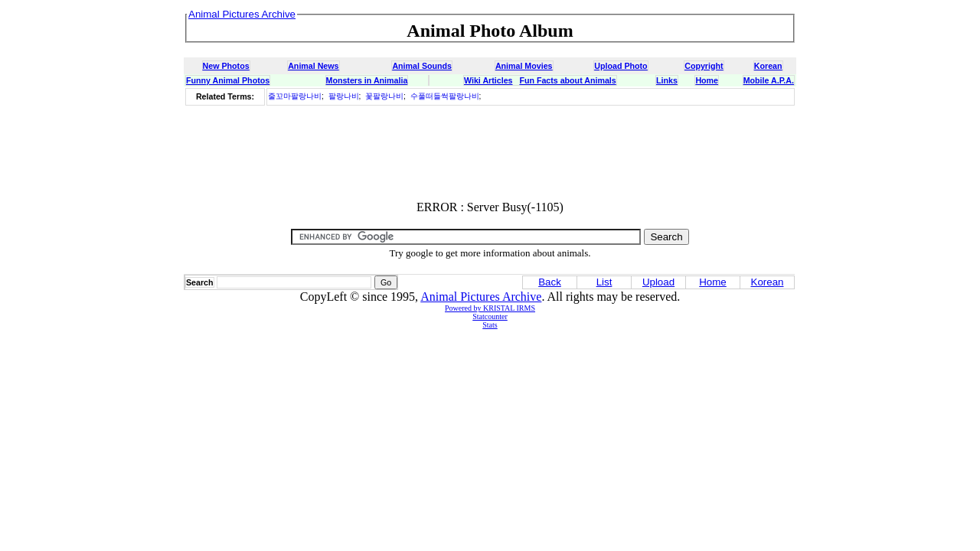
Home (707, 80)
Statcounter (490, 316)
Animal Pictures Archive (481, 297)
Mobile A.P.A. (769, 80)
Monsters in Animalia (367, 80)
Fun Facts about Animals (567, 80)
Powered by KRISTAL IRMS (490, 308)
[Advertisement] (490, 154)
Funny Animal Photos (228, 80)
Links (667, 80)
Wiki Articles (488, 80)
